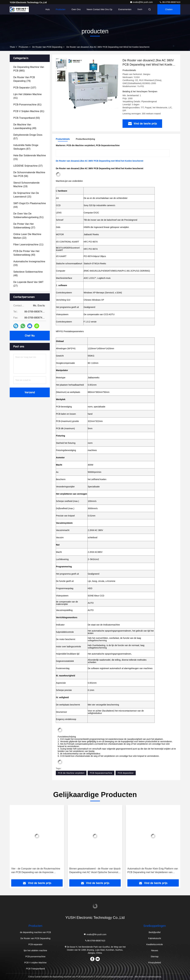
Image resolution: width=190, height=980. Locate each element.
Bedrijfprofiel (155, 932)
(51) (28, 215)
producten (24, 47)
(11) (28, 245)
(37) (28, 166)
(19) (26, 185)
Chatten (169, 9)
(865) (29, 69)
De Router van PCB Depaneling (47, 47)
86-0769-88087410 (170, 2)
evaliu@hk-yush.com (142, 2)
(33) (29, 263)
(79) (24, 79)
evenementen (125, 9)
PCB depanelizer (126, 773)
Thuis (12, 47)
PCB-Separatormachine (101, 773)
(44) (30, 205)
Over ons (76, 9)
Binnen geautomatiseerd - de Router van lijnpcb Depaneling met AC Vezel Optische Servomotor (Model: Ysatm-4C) (95, 871)
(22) (27, 236)
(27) (28, 284)
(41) (28, 96)
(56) (29, 174)
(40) (26, 253)
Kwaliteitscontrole (155, 944)
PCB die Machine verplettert (71, 773)
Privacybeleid (155, 963)
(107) (25, 88)
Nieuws (155, 950)
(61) (27, 105)
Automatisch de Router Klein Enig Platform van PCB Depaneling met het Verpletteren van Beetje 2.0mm (153, 871)
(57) (28, 137)
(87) (26, 147)
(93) (27, 118)
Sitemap (155, 957)
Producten (61, 9)
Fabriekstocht (155, 938)
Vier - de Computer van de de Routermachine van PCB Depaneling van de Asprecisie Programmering (36, 871)
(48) (28, 274)
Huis (48, 9)
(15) (30, 157)
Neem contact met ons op (99, 9)
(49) (25, 126)
